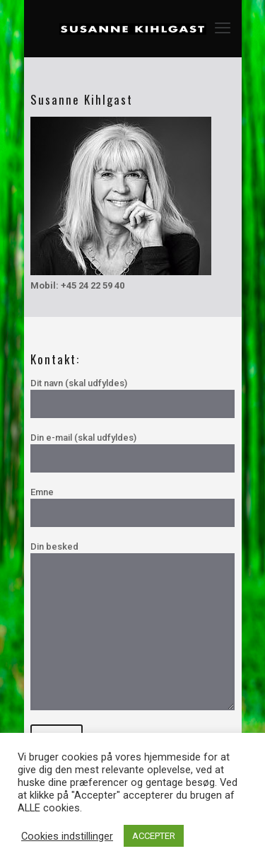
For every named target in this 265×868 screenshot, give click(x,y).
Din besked (133, 626)
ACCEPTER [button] (154, 836)
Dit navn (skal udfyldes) (133, 398)
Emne (133, 507)
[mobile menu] (223, 28)
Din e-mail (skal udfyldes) (133, 452)
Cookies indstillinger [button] (67, 836)
